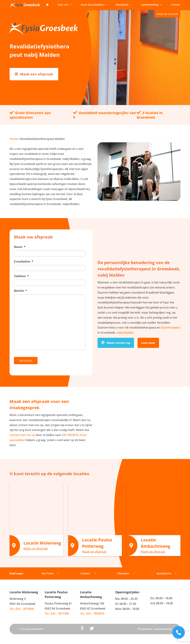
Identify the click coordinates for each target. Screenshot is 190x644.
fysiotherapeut (171, 326)
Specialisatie (167, 571)
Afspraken (126, 571)
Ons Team (50, 571)
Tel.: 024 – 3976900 (22, 607)
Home (14, 139)
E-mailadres (24, 262)
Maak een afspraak (34, 74)
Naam (20, 247)
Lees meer (148, 342)
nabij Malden (125, 331)
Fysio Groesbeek (35, 627)
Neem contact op (116, 342)
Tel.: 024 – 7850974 (92, 611)
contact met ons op (22, 433)
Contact (176, 5)
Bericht (20, 291)
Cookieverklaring (163, 627)
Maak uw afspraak (167, 14)
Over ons (63, 5)
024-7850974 (70, 433)
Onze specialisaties (92, 5)
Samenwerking (150, 5)
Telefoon (21, 276)
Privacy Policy (145, 627)
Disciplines (122, 5)
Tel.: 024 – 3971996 (57, 611)
